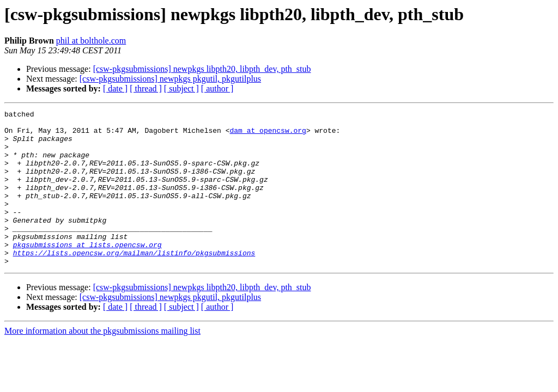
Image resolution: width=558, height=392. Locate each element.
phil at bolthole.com (91, 41)
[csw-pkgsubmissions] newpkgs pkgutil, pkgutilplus (170, 79)
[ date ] (115, 88)
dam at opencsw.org (268, 135)
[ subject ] (181, 88)
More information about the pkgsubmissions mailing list (102, 362)
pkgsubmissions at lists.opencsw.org (87, 272)
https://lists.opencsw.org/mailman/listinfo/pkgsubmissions (134, 282)
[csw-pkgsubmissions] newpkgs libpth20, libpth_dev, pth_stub (202, 69)
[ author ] (217, 88)
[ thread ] (146, 88)
